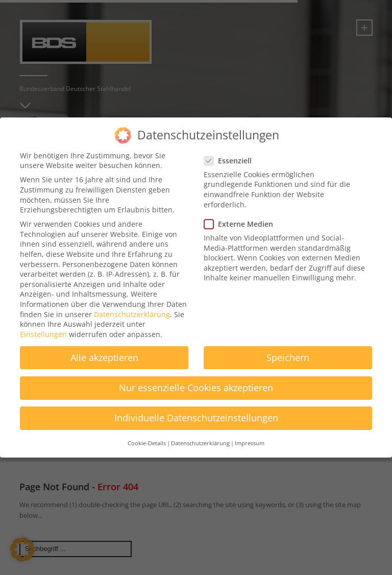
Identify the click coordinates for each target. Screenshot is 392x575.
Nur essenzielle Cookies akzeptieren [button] (196, 379)
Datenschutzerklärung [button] (200, 435)
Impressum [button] (250, 435)
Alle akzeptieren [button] (104, 349)
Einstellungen (43, 326)
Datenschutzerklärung (132, 306)
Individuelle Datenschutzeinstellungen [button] (196, 410)
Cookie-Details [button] (147, 435)
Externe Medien (242, 216)
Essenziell (231, 152)
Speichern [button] (288, 349)
